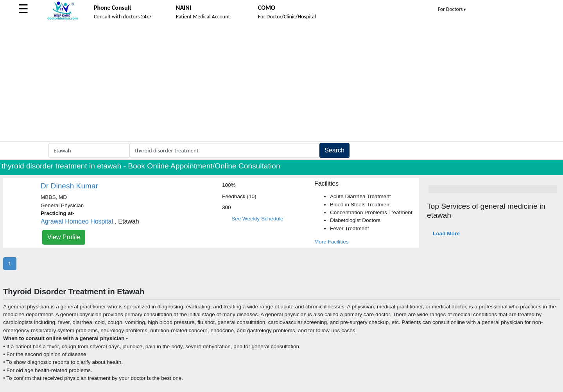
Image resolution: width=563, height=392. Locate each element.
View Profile (64, 237)
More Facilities (332, 242)
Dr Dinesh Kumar (69, 186)
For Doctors (452, 9)
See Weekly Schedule (257, 219)
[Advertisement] (281, 82)
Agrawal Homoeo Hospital (77, 221)
